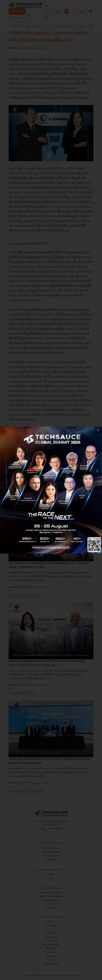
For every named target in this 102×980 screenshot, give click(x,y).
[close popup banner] (98, 430)
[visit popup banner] (51, 490)
